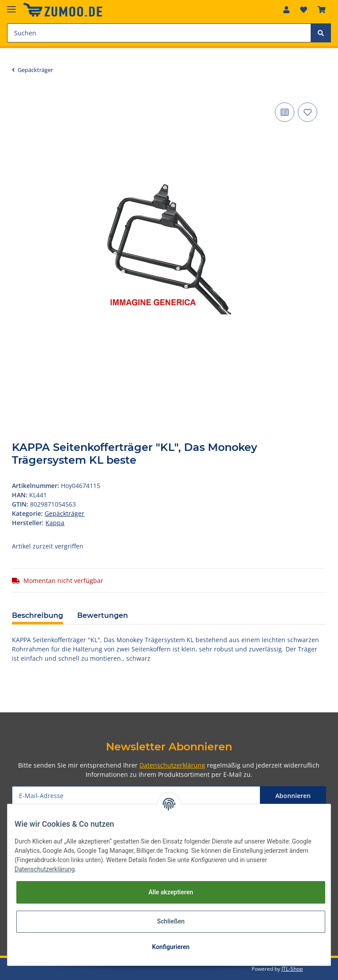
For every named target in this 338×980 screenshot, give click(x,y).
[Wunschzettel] (304, 10)
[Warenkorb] (322, 10)
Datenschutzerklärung (172, 765)
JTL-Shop (292, 969)
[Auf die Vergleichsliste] (285, 112)
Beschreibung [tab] (38, 615)
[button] (286, 10)
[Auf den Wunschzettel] (308, 112)
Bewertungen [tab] (103, 615)
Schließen (171, 921)
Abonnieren (293, 796)
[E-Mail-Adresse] (136, 796)
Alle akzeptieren (171, 892)
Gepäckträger (64, 513)
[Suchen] (159, 33)
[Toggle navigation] (11, 6)
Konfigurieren (171, 947)
